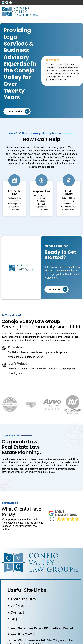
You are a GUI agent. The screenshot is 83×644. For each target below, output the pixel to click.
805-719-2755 (28, 634)
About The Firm (23, 599)
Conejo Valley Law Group (31, 321)
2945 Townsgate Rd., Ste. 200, (39, 640)
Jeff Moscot (20, 606)
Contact (17, 612)
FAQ (14, 619)
